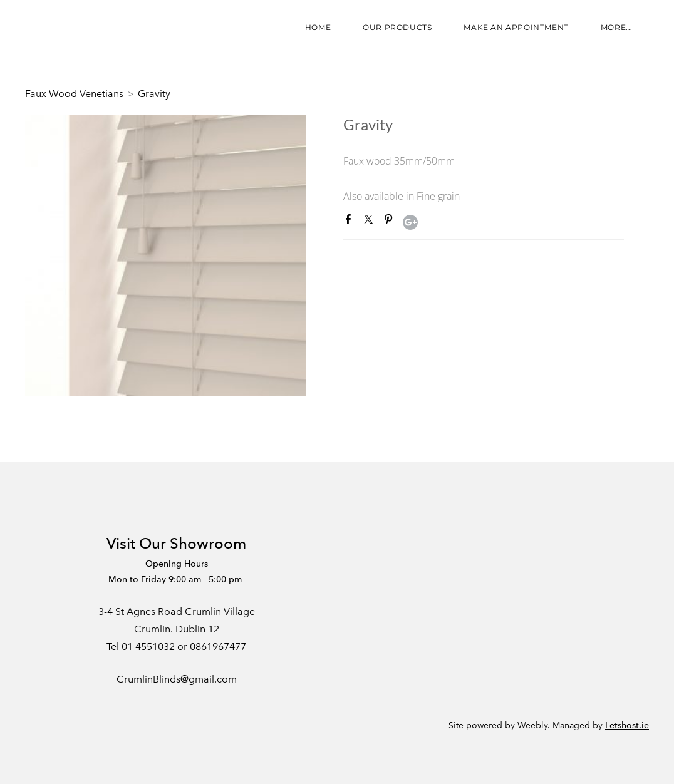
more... (617, 27)
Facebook (351, 222)
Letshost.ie (627, 725)
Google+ (410, 222)
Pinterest (391, 222)
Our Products (397, 27)
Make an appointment (516, 27)
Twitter (371, 222)
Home (318, 27)
